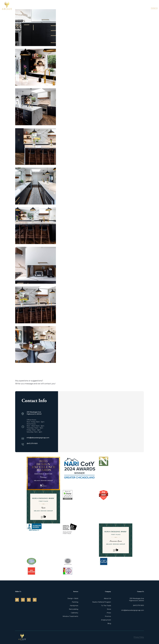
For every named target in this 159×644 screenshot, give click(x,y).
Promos (108, 616)
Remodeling (74, 609)
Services (131, 6)
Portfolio (141, 6)
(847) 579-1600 (153, 5)
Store (109, 609)
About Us (107, 598)
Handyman (74, 606)
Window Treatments (70, 616)
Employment (106, 620)
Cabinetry (75, 613)
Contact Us (154, 8)
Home (113, 6)
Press (109, 613)
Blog (109, 623)
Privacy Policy (139, 637)
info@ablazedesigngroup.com (133, 610)
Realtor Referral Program (102, 602)
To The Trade (106, 606)
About (122, 6)
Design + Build (73, 598)
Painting (75, 602)
